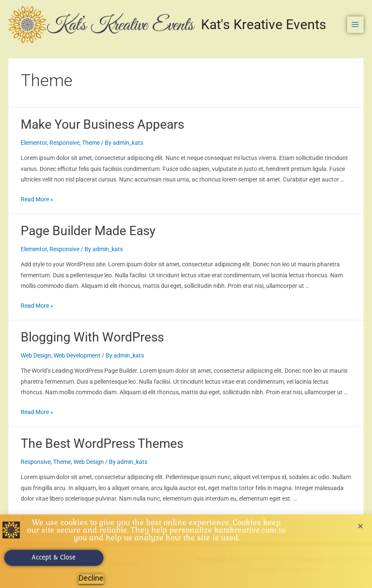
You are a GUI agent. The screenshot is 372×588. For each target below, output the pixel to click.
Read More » (37, 199)
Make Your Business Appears (102, 124)
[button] (360, 527)
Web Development (77, 355)
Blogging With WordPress (92, 337)
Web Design (36, 355)
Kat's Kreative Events (264, 24)
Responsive (64, 143)
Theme (91, 143)
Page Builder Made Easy (88, 231)
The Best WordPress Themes (102, 443)
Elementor (34, 143)
